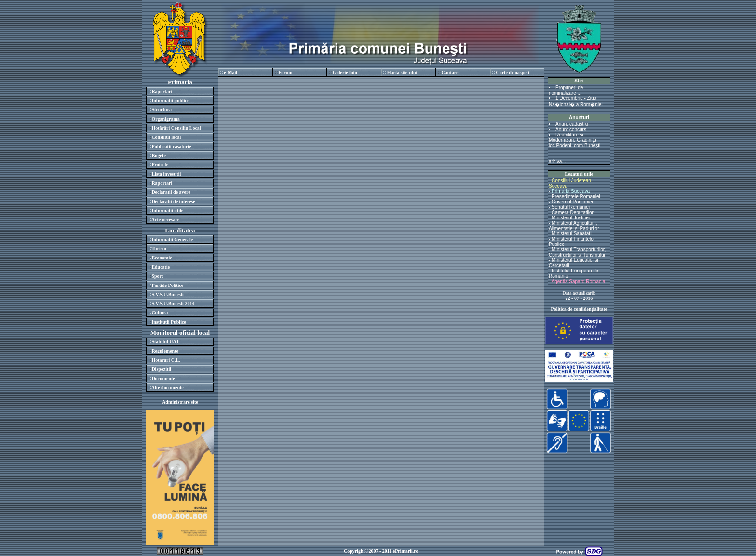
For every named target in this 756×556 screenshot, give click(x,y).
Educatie (161, 267)
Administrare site (180, 402)
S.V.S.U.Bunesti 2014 (173, 304)
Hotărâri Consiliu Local (176, 128)
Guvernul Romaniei (572, 202)
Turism (159, 249)
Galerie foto (345, 73)
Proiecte (160, 165)
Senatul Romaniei (571, 207)
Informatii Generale (172, 239)
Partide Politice (167, 285)
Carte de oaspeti (512, 73)
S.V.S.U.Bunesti (168, 294)
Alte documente (168, 387)
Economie (162, 258)
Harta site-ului (402, 73)
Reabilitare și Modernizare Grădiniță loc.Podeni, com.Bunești (574, 140)
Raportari (162, 91)
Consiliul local (166, 137)
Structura (162, 110)
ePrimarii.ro (406, 551)
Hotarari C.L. (166, 360)
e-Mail (230, 73)
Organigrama (165, 119)
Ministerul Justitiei (571, 218)
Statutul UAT (165, 342)
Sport (157, 276)
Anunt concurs (571, 129)
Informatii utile (167, 210)
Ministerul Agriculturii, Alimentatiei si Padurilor (574, 226)
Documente (163, 378)
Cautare (450, 73)
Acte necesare (165, 220)
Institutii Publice (169, 322)
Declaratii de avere (171, 192)
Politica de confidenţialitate (579, 309)
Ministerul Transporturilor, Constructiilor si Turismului (577, 252)
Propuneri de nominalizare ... (566, 90)
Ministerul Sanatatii (572, 234)
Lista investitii (166, 174)
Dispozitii (161, 369)
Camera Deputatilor (573, 212)
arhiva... (557, 161)
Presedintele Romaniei (576, 197)
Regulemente (165, 351)
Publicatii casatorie (171, 146)
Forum (285, 73)
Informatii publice (170, 101)
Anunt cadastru (572, 124)
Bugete (158, 156)
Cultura (160, 313)
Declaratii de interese (173, 201)
